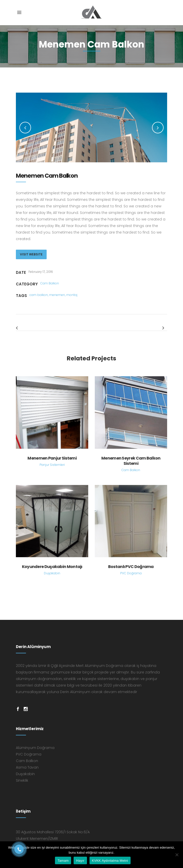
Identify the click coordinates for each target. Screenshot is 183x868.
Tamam (63, 861)
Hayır (80, 861)
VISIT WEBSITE (31, 254)
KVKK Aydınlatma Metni (110, 861)
